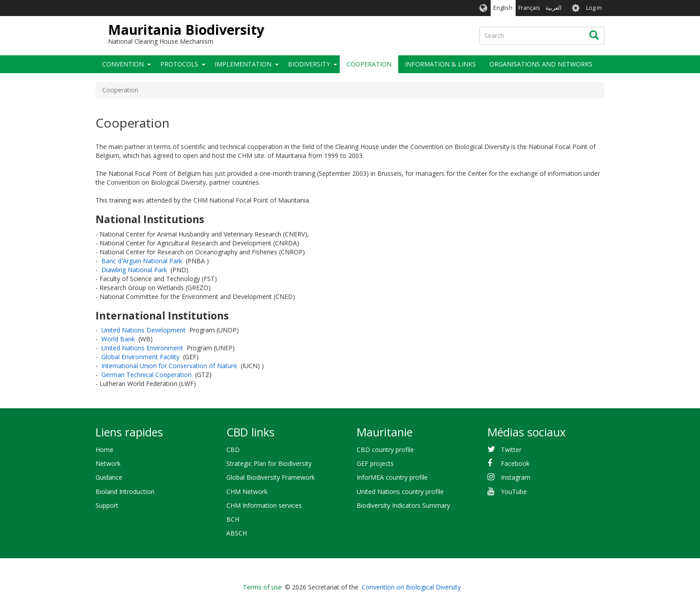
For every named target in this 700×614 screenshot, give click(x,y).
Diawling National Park (134, 270)
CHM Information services (264, 505)
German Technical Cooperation (146, 375)
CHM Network (247, 492)
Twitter (511, 450)
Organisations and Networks (541, 64)
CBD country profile (385, 450)
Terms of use (262, 587)
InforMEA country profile (392, 477)
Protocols (179, 64)
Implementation (243, 64)
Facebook (515, 463)
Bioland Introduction (125, 492)
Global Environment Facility (140, 357)
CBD (233, 450)
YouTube (514, 492)
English (503, 8)
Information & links (440, 64)
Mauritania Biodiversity (186, 30)
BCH (233, 519)
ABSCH (237, 533)
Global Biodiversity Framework (271, 477)
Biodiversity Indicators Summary (403, 505)
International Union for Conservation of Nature (169, 366)
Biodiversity (309, 64)
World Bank (118, 339)
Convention (123, 64)
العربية (554, 8)
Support (107, 505)
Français (529, 8)
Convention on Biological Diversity (411, 587)
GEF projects (375, 463)
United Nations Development (144, 330)
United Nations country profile (400, 492)
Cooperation (369, 64)
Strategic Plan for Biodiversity (269, 463)
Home (104, 450)
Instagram (516, 477)
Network (108, 463)
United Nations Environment (142, 348)
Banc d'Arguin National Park (142, 261)
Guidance (109, 477)
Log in (594, 8)
